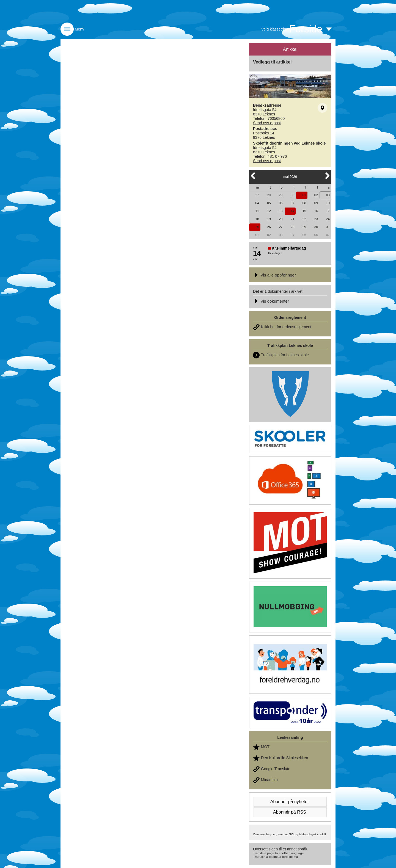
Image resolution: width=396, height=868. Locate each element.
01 (304, 195)
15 (304, 211)
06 (281, 203)
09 (316, 203)
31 (328, 227)
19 (269, 219)
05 (269, 203)
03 (328, 195)
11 (257, 211)
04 (257, 203)
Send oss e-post (267, 123)
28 (269, 195)
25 (257, 227)
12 (269, 211)
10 (328, 203)
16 (316, 211)
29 (281, 195)
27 (257, 195)
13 (281, 211)
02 (316, 195)
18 (257, 219)
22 (304, 219)
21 (292, 219)
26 (269, 227)
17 (328, 211)
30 (292, 195)
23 (316, 219)
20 (281, 219)
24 (328, 219)
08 (304, 203)
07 (292, 203)
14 (292, 211)
